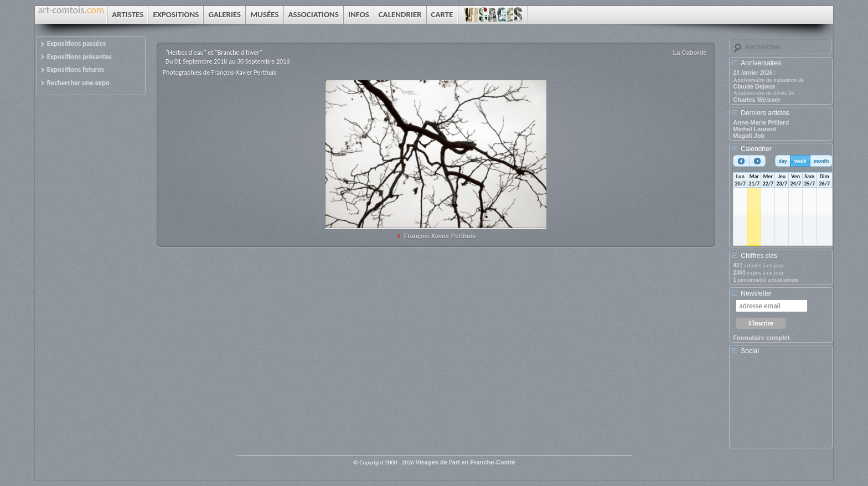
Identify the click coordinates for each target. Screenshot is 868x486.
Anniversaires (761, 63)
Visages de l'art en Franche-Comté (466, 462)
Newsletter (756, 293)
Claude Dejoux (754, 86)
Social (750, 351)
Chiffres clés (759, 256)
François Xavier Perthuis (440, 236)
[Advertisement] (783, 405)
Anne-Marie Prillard (761, 122)
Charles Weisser (756, 100)
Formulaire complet (761, 338)
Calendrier (756, 149)
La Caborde (690, 53)
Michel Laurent (755, 129)
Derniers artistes (765, 113)
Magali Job (749, 136)
